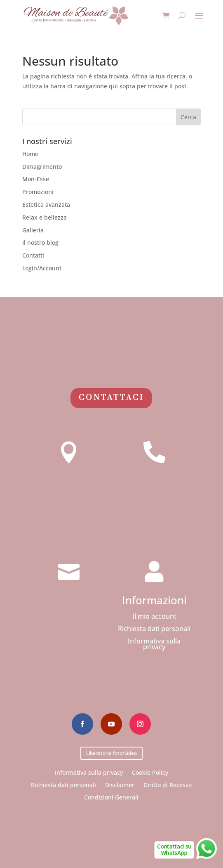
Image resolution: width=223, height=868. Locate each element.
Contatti (33, 255)
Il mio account (154, 617)
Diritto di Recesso (168, 784)
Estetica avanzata (46, 205)
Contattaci (111, 398)
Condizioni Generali (111, 797)
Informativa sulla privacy (154, 645)
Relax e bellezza (45, 217)
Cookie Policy (150, 772)
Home (30, 154)
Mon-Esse (36, 179)
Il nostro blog (40, 242)
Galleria (33, 230)
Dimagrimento (42, 167)
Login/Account (42, 268)
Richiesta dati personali (154, 629)
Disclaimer (120, 784)
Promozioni (38, 192)
